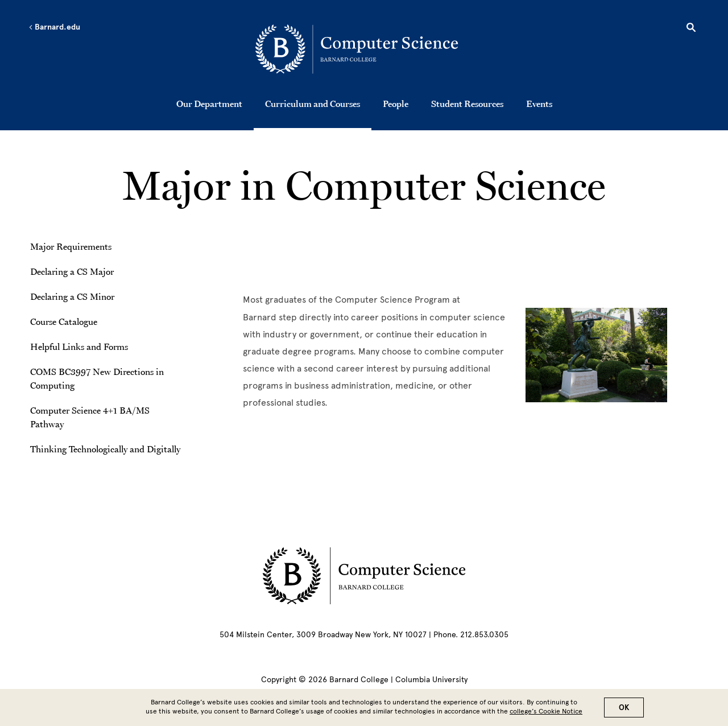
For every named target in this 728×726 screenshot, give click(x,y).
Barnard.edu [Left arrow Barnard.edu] (54, 27)
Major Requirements (71, 246)
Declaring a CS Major (72, 271)
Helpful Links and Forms (79, 346)
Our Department (209, 104)
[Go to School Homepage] (367, 48)
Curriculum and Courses (313, 104)
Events (539, 104)
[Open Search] (691, 29)
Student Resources (467, 104)
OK (624, 708)
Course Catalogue (64, 321)
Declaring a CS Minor (72, 296)
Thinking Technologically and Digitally (105, 449)
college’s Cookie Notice (546, 711)
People (396, 104)
